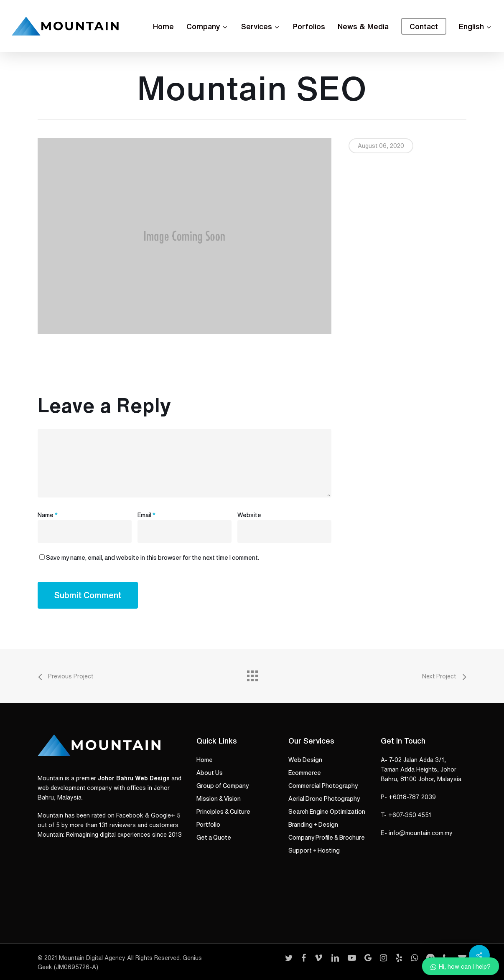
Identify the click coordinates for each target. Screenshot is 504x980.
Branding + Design (313, 825)
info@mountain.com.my (421, 833)
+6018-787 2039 (412, 797)
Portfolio (208, 825)
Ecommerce (305, 773)
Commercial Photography (323, 786)
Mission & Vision (219, 799)
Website (249, 515)
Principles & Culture (223, 812)
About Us (210, 773)
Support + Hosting (314, 851)
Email (146, 515)
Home (205, 760)
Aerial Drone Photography (324, 799)
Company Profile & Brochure (327, 838)
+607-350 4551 (410, 815)
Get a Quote (214, 838)
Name (48, 515)
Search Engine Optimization (327, 812)
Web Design (305, 760)
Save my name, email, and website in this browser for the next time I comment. (153, 558)
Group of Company (223, 786)
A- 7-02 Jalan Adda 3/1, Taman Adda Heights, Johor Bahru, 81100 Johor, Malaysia (421, 769)
